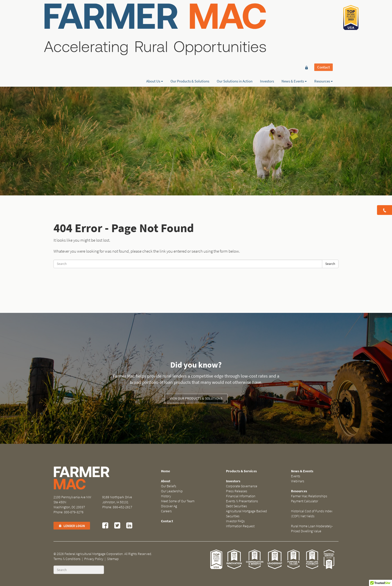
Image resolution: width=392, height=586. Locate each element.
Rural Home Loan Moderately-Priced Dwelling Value (312, 529)
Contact (323, 13)
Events (296, 476)
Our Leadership (172, 491)
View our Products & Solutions (196, 398)
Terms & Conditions (67, 559)
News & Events (294, 22)
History (166, 496)
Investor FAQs (235, 521)
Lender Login (72, 526)
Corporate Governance (242, 486)
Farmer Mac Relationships (309, 496)
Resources (323, 22)
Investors (267, 22)
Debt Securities (236, 506)
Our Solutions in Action (235, 22)
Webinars (298, 481)
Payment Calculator (304, 501)
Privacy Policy (94, 559)
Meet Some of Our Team (178, 501)
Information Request (240, 526)
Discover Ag (169, 506)
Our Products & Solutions (190, 22)
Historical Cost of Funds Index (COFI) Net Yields (312, 514)
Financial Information (241, 496)
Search (330, 264)
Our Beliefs (169, 486)
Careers (166, 511)
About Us (155, 22)
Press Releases (237, 491)
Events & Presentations (242, 501)
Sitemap (113, 559)
